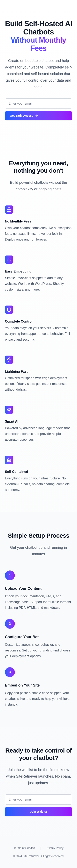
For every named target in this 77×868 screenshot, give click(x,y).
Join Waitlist (39, 812)
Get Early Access (24, 116)
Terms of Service (24, 848)
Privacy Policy (55, 848)
